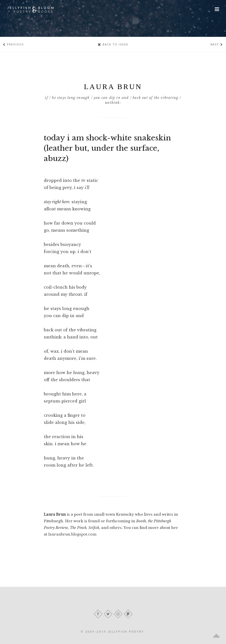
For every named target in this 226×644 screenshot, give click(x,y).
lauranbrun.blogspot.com (72, 534)
